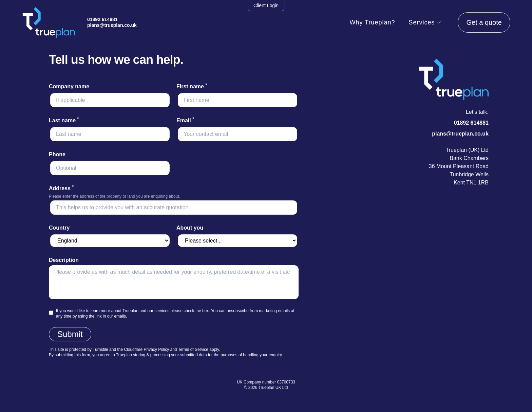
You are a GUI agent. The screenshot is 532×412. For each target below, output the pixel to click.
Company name (69, 86)
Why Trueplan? (372, 22)
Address (61, 188)
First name (192, 86)
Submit (70, 334)
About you (190, 228)
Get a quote (484, 22)
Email (185, 120)
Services (425, 22)
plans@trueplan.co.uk (112, 25)
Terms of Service (193, 350)
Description (64, 260)
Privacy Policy (156, 350)
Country (59, 228)
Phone (57, 154)
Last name (64, 120)
